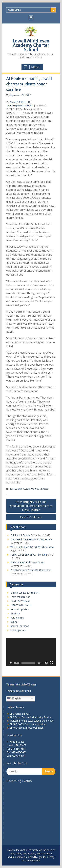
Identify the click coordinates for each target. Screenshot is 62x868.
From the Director (20, 597)
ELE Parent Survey (20, 535)
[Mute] (46, 663)
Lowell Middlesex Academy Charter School (31, 45)
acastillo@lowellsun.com (20, 106)
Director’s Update (31, 517)
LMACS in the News (20, 489)
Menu (32, 67)
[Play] (11, 663)
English (14, 699)
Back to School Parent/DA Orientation (31, 570)
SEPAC (14, 622)
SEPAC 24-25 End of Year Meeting (29, 555)
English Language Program (25, 593)
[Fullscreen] (51, 663)
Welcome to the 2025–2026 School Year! (32, 547)
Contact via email (16, 756)
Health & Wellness (20, 601)
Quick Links (14, 10)
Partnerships (17, 618)
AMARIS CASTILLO (20, 102)
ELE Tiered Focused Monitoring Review (31, 539)
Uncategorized (18, 630)
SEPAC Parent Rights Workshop (27, 562)
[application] (31, 652)
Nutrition (15, 613)
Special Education (20, 626)
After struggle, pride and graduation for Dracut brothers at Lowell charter (31, 506)
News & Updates (40, 489)
